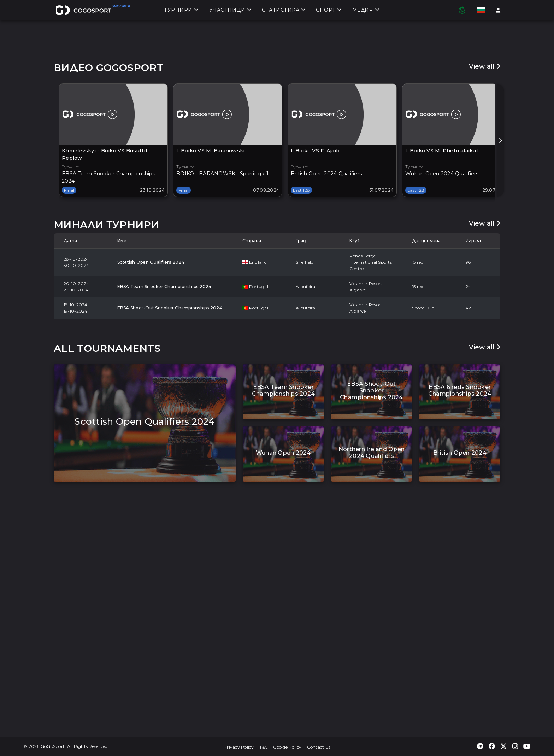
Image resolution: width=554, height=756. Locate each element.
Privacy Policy (239, 747)
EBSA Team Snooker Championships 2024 (164, 479)
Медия (366, 11)
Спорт (329, 11)
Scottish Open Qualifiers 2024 (151, 455)
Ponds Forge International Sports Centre (371, 455)
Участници (230, 11)
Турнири (181, 11)
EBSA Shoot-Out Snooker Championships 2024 (170, 500)
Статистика (284, 11)
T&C (264, 747)
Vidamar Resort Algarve (366, 479)
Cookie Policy (287, 747)
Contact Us (319, 747)
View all (485, 259)
